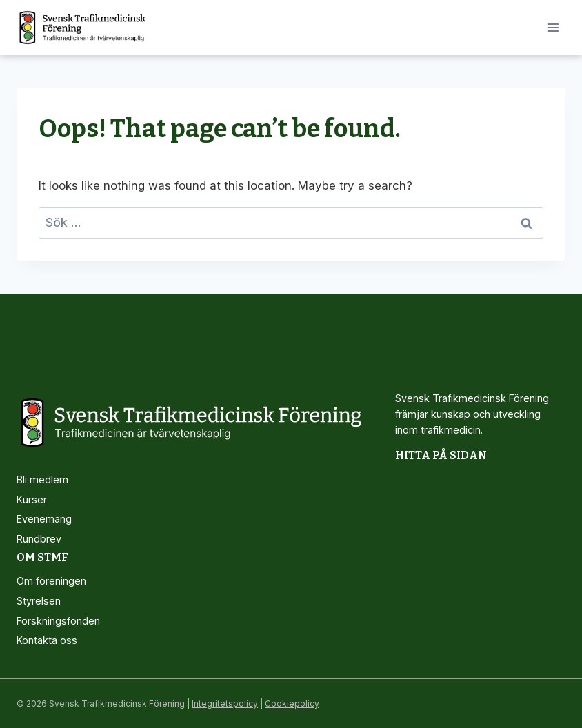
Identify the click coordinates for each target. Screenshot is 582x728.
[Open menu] (553, 27)
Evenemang (44, 519)
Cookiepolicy (292, 704)
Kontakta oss (47, 640)
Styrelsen (39, 601)
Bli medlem (42, 479)
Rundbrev (39, 539)
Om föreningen (51, 581)
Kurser (32, 499)
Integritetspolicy (225, 704)
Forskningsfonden (58, 621)
